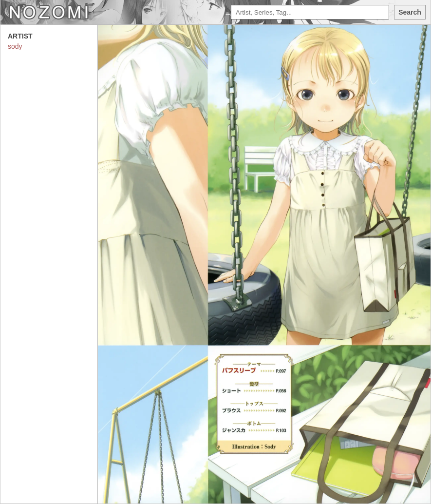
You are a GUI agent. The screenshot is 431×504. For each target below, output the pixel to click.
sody (15, 46)
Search (410, 12)
